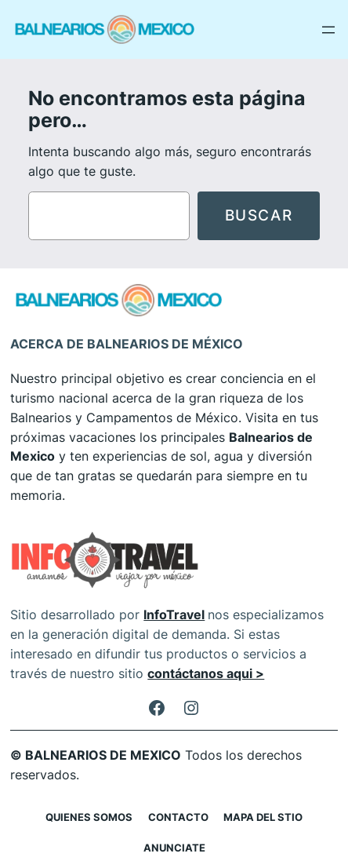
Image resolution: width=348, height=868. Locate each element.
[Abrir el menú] (328, 30)
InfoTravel (174, 615)
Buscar (259, 215)
